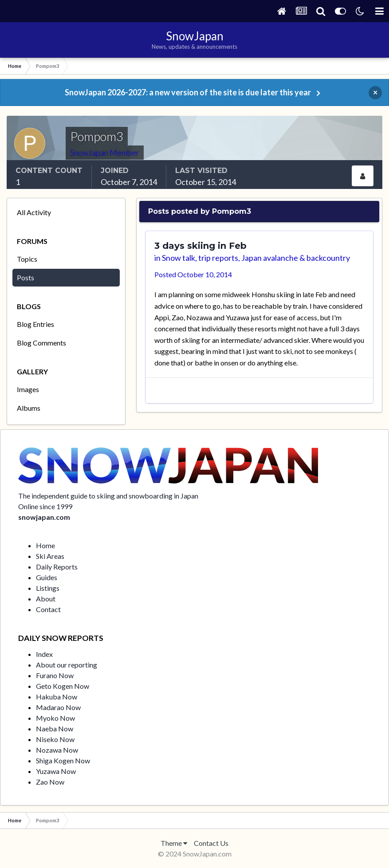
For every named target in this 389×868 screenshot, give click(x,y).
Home (45, 545)
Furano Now (55, 675)
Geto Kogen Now (63, 686)
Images (28, 389)
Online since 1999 (45, 506)
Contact (48, 609)
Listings (48, 588)
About (46, 599)
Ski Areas (50, 556)
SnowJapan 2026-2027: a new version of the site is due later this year (188, 92)
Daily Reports (57, 567)
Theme (174, 843)
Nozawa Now (57, 750)
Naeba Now (55, 729)
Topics (27, 259)
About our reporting (67, 665)
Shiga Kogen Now (63, 760)
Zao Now (50, 782)
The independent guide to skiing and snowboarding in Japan (108, 496)
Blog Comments (41, 343)
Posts (26, 277)
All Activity (34, 212)
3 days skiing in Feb (200, 246)
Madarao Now (58, 707)
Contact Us (211, 843)
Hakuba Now (57, 697)
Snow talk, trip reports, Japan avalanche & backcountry (256, 258)
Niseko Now (55, 739)
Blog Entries (35, 324)
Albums (29, 408)
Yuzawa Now (56, 771)
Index (44, 654)
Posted (193, 274)
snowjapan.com (44, 517)
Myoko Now (55, 718)
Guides (47, 577)
